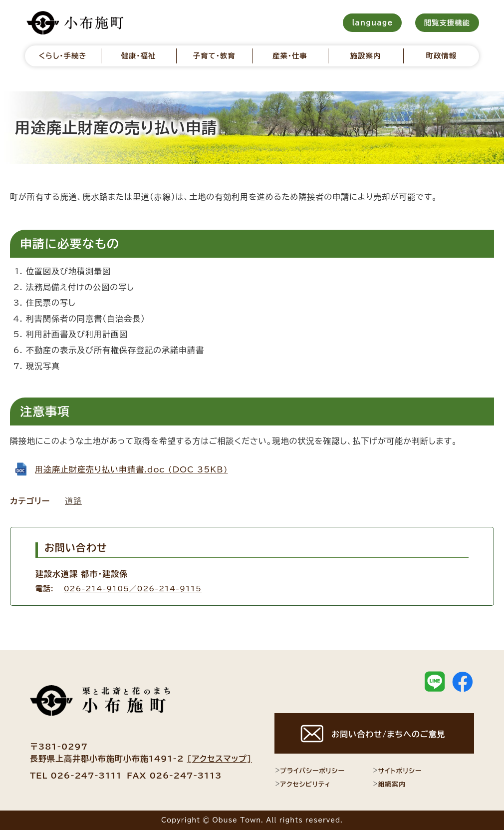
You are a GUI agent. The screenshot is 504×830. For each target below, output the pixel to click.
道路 (73, 501)
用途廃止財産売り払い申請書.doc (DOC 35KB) (131, 469)
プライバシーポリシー (310, 771)
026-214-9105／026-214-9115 (133, 589)
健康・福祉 (139, 56)
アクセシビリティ (303, 784)
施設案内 (366, 56)
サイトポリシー (397, 771)
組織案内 (389, 784)
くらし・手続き (63, 56)
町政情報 (442, 56)
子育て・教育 (214, 56)
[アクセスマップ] (220, 759)
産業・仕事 (290, 56)
